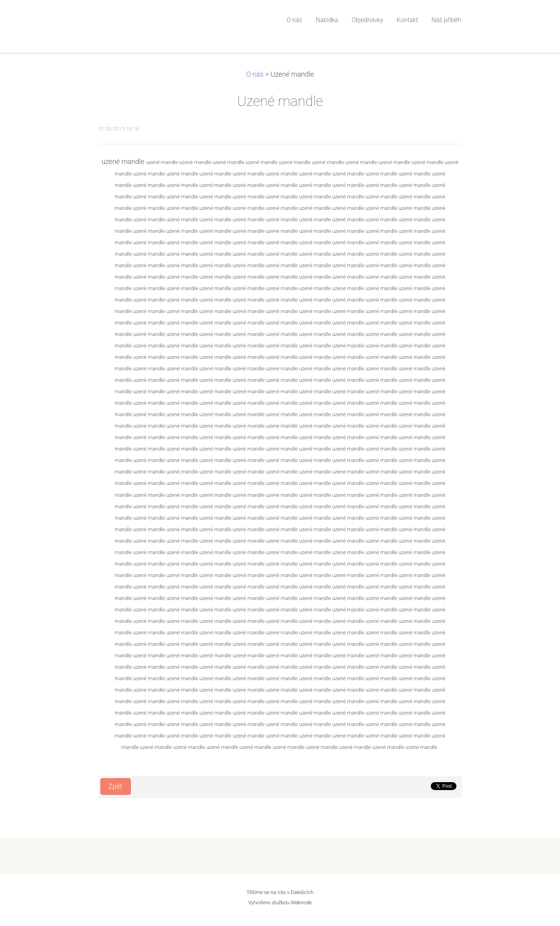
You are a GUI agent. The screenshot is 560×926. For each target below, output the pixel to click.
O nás (255, 74)
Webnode (302, 902)
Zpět (116, 786)
